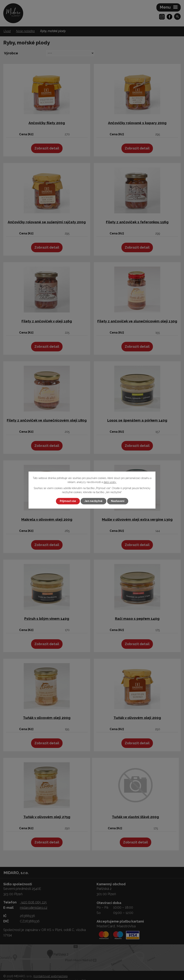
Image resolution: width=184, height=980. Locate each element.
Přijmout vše (68, 501)
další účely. (110, 482)
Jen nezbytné (93, 501)
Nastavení (118, 501)
